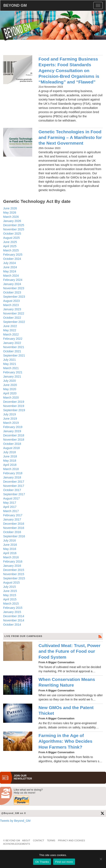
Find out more (64, 862)
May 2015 (10, 595)
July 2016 (9, 540)
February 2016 (13, 561)
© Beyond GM (12, 840)
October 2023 (12, 292)
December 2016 (14, 524)
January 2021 (12, 377)
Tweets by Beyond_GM (15, 821)
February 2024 (13, 280)
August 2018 (11, 448)
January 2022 (12, 343)
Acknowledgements (17, 844)
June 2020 (10, 385)
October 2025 (12, 234)
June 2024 (10, 267)
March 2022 (11, 334)
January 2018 (12, 477)
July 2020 (9, 381)
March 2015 (11, 604)
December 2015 (14, 570)
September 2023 (14, 297)
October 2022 (12, 318)
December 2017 (14, 482)
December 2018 (14, 435)
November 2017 (14, 486)
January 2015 (12, 612)
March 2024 (11, 276)
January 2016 (12, 566)
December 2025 (14, 225)
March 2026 (11, 217)
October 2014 (12, 625)
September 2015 (14, 578)
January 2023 (12, 309)
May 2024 (10, 271)
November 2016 (14, 528)
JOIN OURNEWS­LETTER (23, 777)
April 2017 (10, 507)
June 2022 (10, 326)
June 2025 (10, 242)
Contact (38, 840)
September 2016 (14, 536)
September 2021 (14, 355)
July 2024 (9, 263)
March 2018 (11, 469)
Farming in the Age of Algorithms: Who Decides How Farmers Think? (66, 741)
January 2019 (12, 431)
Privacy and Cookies (71, 840)
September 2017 (14, 494)
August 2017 (11, 498)
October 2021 (12, 351)
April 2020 (10, 393)
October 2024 (12, 259)
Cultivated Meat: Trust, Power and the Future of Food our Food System (70, 651)
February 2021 (13, 372)
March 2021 (11, 368)
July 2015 (9, 587)
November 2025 (14, 229)
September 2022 (14, 322)
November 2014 (14, 620)
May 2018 (10, 461)
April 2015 (10, 599)
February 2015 (13, 608)
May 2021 (10, 364)
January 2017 (12, 519)
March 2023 (11, 305)
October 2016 (12, 532)
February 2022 (13, 339)
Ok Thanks (42, 862)
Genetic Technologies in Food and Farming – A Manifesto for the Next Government (70, 137)
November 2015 (14, 574)
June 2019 (10, 419)
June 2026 (10, 208)
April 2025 (10, 246)
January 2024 (12, 284)
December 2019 (14, 402)
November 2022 (14, 313)
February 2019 (13, 427)
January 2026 (12, 221)
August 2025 (11, 238)
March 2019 (11, 423)
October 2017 (12, 490)
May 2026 (10, 213)
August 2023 (11, 301)
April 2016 (10, 553)
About (26, 840)
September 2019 (14, 410)
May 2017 (10, 503)
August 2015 (11, 583)
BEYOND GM (15, 5)
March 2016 (11, 557)
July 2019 (9, 414)
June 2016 (10, 545)
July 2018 (9, 452)
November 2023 (14, 288)
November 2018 (14, 440)
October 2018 (12, 444)
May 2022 (10, 330)
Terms (51, 840)
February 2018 (13, 473)
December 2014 (14, 616)
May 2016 (10, 549)
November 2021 (14, 347)
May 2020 (10, 389)
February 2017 (13, 515)
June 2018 (10, 456)
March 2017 (11, 511)
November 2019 (14, 406)
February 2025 (13, 255)
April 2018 (10, 465)
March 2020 (11, 398)
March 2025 (11, 250)
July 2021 (9, 360)
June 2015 (10, 591)
